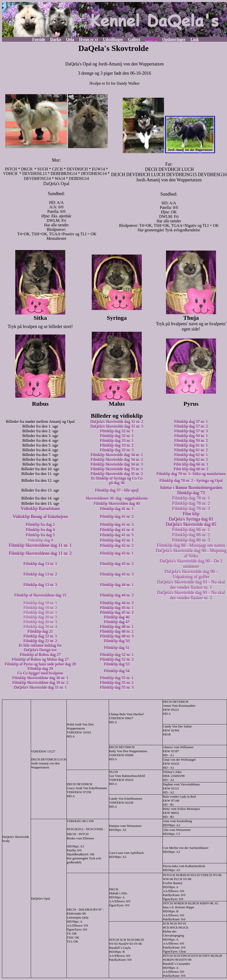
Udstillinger (113, 39)
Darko (56, 39)
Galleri (134, 39)
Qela (70, 39)
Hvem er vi (88, 39)
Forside (39, 39)
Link (195, 39)
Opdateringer (174, 39)
